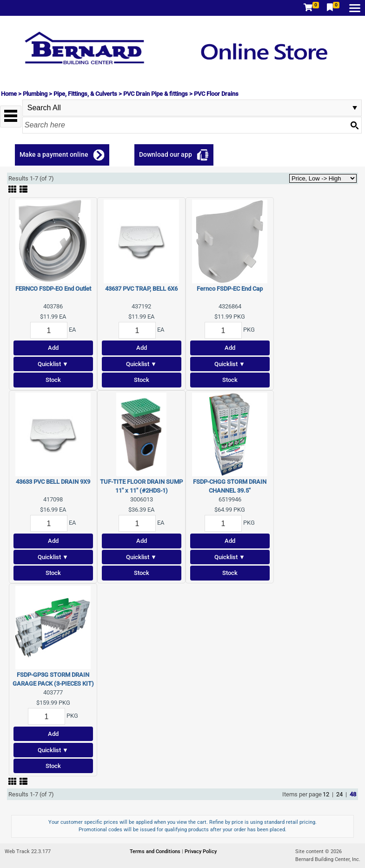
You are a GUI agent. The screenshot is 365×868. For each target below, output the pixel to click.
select (355, 108)
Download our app (166, 154)
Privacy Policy (201, 851)
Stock (53, 380)
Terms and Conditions (156, 851)
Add (53, 348)
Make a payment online (54, 154)
